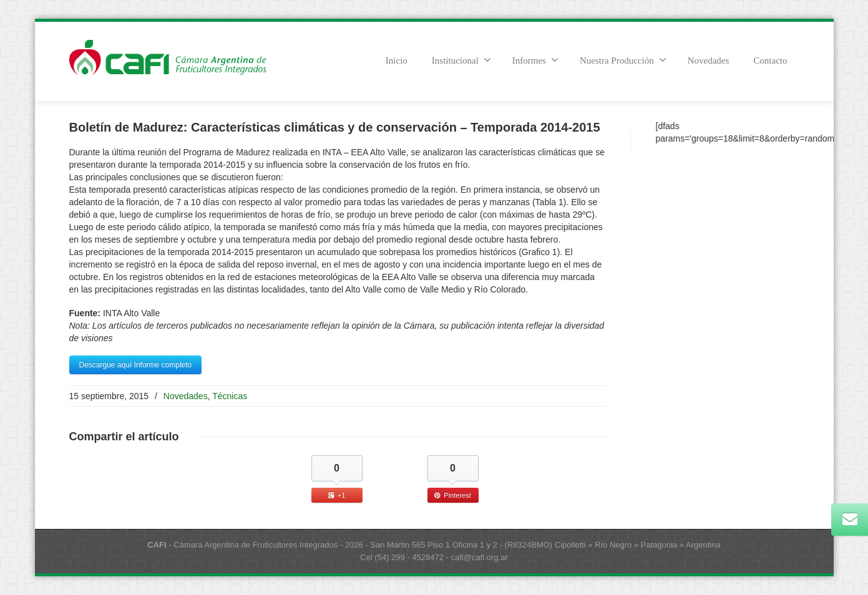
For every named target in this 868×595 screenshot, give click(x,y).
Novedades (709, 60)
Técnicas (230, 396)
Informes (535, 60)
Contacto (770, 60)
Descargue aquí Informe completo (136, 365)
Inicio (397, 60)
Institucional (461, 60)
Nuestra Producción (623, 60)
